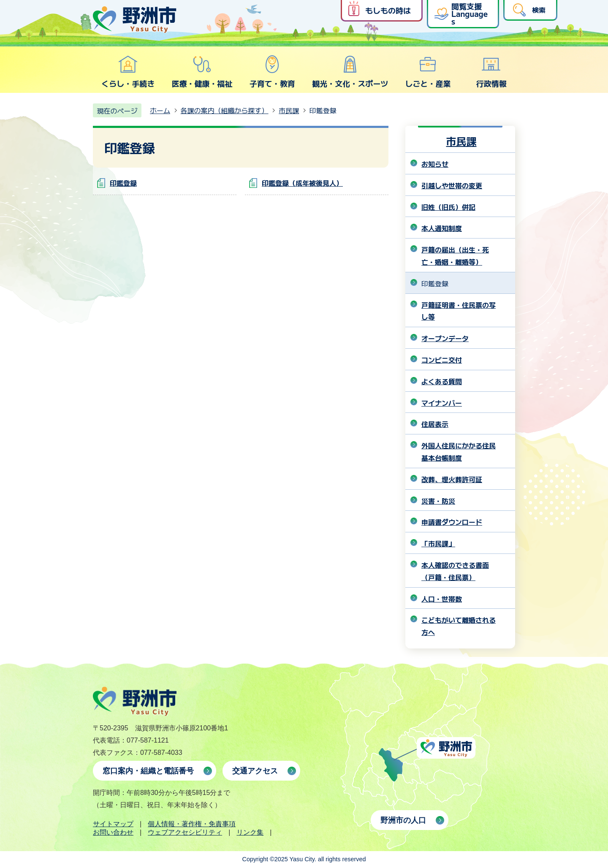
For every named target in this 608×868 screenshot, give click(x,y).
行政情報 (491, 72)
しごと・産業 (428, 72)
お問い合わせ (113, 832)
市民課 (289, 110)
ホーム (160, 110)
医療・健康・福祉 (202, 72)
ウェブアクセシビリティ (185, 832)
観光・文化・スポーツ (350, 72)
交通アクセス (255, 771)
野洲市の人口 (403, 820)
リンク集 (250, 832)
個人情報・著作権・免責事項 (192, 824)
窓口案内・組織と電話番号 (148, 771)
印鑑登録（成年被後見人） (302, 183)
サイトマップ (113, 824)
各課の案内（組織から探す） (225, 110)
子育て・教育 (272, 72)
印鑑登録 (123, 183)
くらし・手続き (128, 72)
